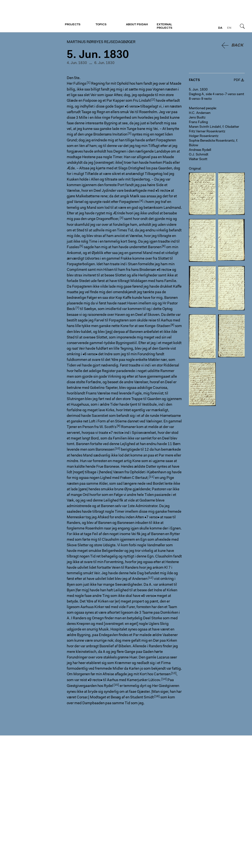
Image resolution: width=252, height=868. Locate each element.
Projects (73, 25)
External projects (165, 26)
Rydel (108, 686)
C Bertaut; (140, 478)
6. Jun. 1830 (104, 63)
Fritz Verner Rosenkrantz (207, 132)
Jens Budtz (197, 118)
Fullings (80, 84)
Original (195, 169)
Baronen (155, 247)
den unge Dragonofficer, (100, 219)
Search (242, 26)
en (229, 28)
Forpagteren (129, 202)
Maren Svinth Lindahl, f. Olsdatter (214, 127)
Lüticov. (155, 680)
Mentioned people (202, 109)
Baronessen (105, 450)
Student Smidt (142, 698)
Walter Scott (198, 159)
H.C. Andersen (200, 113)
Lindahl (145, 101)
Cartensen (162, 674)
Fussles (73, 247)
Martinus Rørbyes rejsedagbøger (34, 16)
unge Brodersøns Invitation (106, 135)
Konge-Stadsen (157, 326)
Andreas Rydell (200, 150)
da (220, 28)
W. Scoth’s (108, 427)
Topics (101, 25)
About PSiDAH (137, 25)
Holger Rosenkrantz (204, 136)
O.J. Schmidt (199, 155)
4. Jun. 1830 (77, 63)
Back (237, 45)
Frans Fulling (198, 122)
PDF (237, 80)
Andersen (140, 579)
